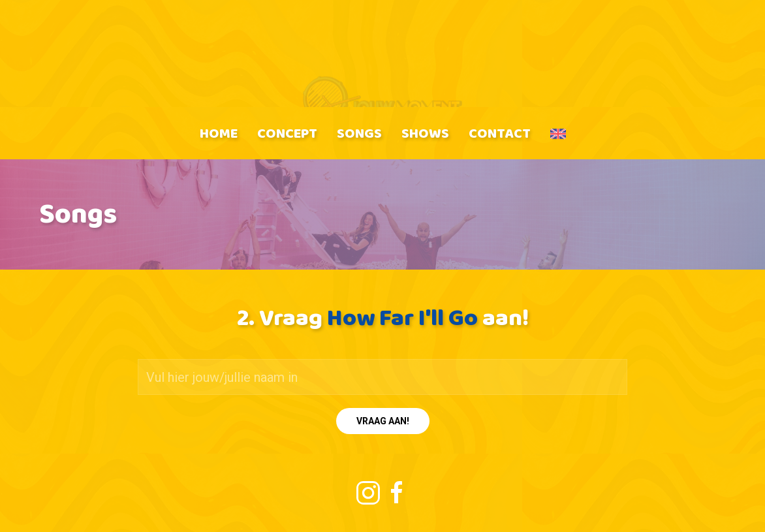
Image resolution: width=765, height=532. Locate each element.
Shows (425, 133)
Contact (500, 133)
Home (219, 133)
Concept (287, 133)
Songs (359, 133)
